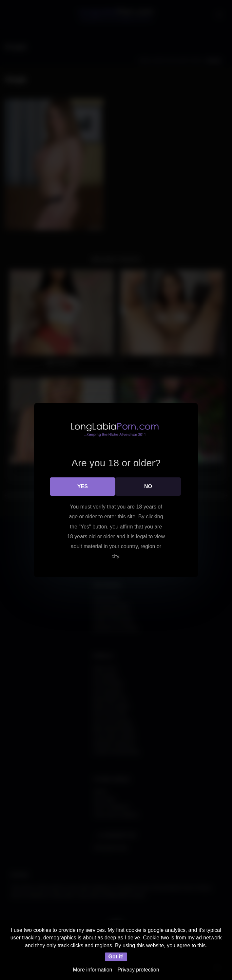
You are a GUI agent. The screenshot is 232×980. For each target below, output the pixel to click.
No (148, 486)
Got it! (116, 957)
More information (92, 970)
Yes (83, 486)
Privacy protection (138, 970)
